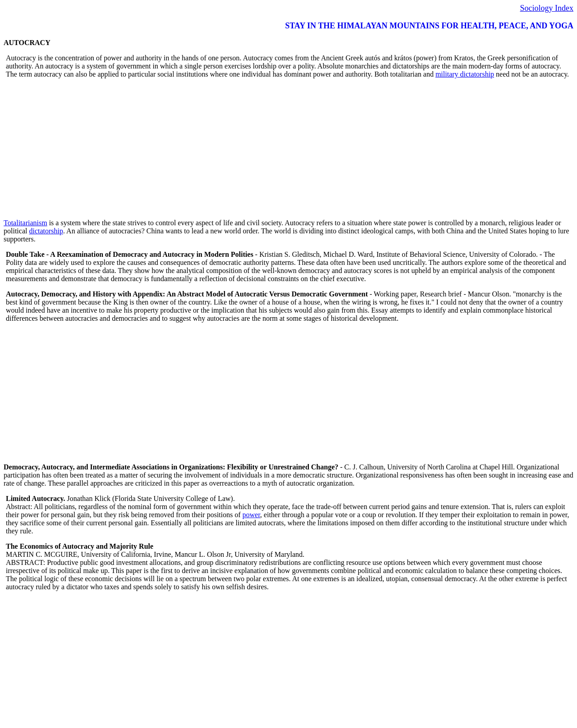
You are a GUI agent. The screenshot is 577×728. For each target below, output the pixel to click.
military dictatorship (465, 74)
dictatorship (46, 231)
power (251, 515)
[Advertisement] (274, 149)
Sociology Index (547, 8)
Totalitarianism (25, 223)
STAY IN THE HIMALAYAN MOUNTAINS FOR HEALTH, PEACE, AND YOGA (429, 26)
